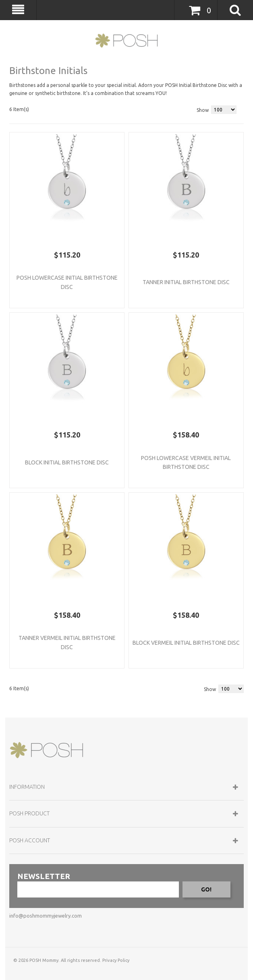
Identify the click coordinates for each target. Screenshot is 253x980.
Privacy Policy (116, 960)
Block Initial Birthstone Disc (67, 462)
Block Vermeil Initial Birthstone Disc (186, 643)
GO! (206, 889)
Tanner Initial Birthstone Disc (186, 282)
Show (203, 110)
